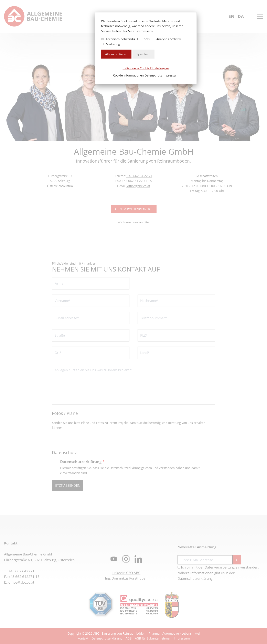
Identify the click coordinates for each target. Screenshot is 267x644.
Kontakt (83, 638)
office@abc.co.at (138, 186)
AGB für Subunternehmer (153, 638)
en (231, 16)
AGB (129, 638)
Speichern (143, 54)
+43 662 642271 (21, 571)
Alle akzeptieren (116, 54)
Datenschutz (153, 75)
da (241, 16)
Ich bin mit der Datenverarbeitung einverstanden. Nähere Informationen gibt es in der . (218, 573)
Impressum (171, 75)
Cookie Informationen (128, 75)
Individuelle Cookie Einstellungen (146, 68)
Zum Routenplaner (135, 209)
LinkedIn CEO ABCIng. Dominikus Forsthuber (126, 576)
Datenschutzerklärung (82, 462)
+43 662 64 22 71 (139, 176)
